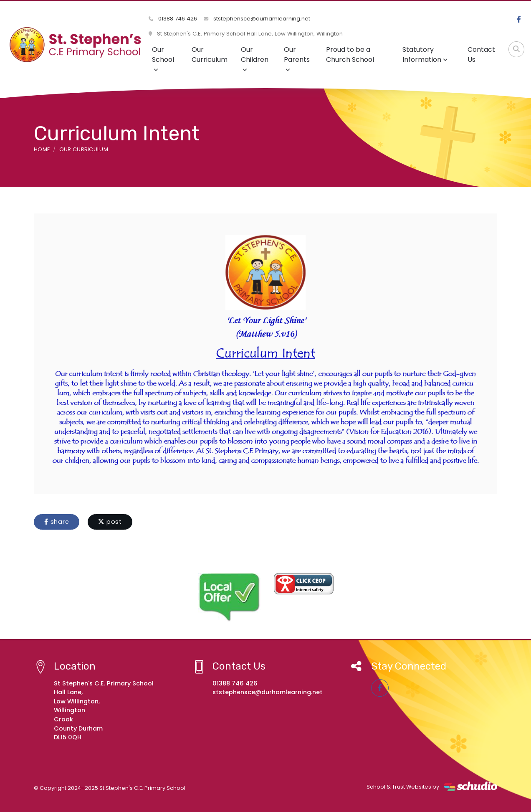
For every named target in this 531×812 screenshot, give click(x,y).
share (57, 522)
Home (42, 149)
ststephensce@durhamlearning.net (257, 19)
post (110, 522)
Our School (163, 59)
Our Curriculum (210, 55)
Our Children (255, 59)
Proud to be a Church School (350, 55)
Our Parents (297, 59)
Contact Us (481, 55)
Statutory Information (425, 55)
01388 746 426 (173, 19)
